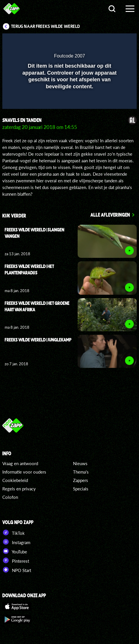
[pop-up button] (106, 42)
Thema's (81, 472)
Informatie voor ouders (24, 472)
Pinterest (16, 560)
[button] (117, 42)
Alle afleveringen (110, 215)
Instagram (16, 542)
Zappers (81, 480)
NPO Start (17, 570)
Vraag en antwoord (20, 463)
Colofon (10, 497)
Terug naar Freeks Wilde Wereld (46, 26)
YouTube (15, 551)
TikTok (14, 533)
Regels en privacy (19, 489)
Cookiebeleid (15, 480)
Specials (81, 489)
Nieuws (80, 463)
